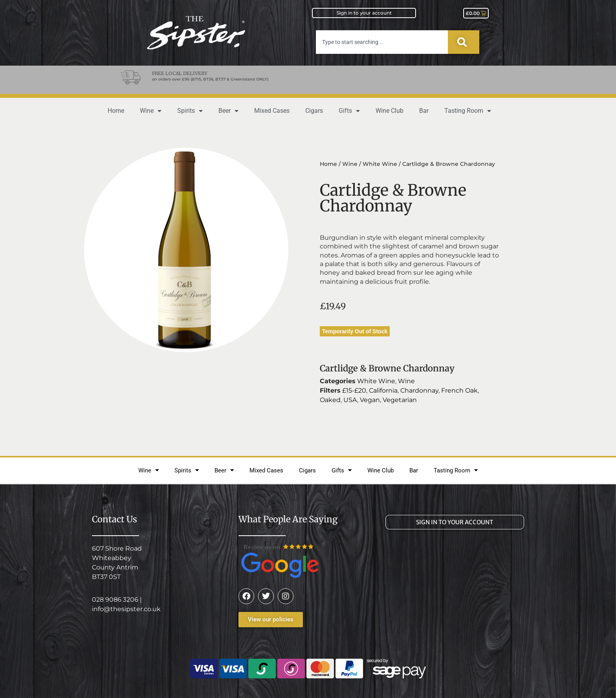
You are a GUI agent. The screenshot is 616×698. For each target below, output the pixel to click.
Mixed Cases (272, 111)
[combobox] (382, 42)
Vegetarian (400, 400)
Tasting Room (468, 111)
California (383, 390)
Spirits (190, 111)
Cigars (314, 111)
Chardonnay (419, 390)
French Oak (459, 390)
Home (116, 111)
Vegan (370, 400)
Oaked (330, 400)
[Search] (464, 42)
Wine (151, 111)
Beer (228, 111)
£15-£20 (354, 390)
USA (350, 400)
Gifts (349, 111)
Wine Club (390, 111)
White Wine (380, 164)
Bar (424, 111)
